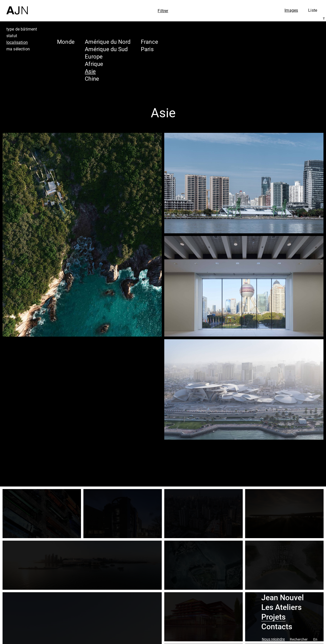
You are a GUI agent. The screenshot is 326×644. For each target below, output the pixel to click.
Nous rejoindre (273, 639)
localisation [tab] (17, 42)
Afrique (94, 64)
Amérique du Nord (108, 42)
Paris (147, 49)
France (150, 42)
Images (291, 10)
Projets (273, 617)
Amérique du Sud (106, 49)
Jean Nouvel (283, 598)
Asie (90, 71)
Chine (92, 78)
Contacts (277, 627)
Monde (66, 42)
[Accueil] (17, 7)
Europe (94, 56)
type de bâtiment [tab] (22, 29)
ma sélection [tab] (18, 49)
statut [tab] (12, 36)
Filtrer (163, 11)
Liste (313, 10)
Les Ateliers (281, 607)
